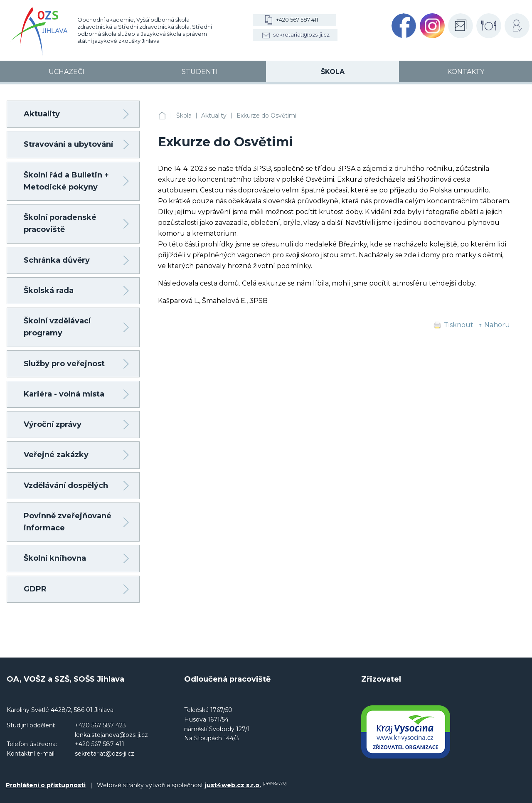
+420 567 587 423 (100, 725)
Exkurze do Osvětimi (266, 116)
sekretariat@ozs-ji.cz (301, 34)
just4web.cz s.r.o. (233, 785)
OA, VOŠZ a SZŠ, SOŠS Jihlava (162, 116)
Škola (184, 116)
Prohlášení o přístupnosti (46, 785)
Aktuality (214, 116)
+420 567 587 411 (297, 20)
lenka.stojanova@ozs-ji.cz (111, 735)
